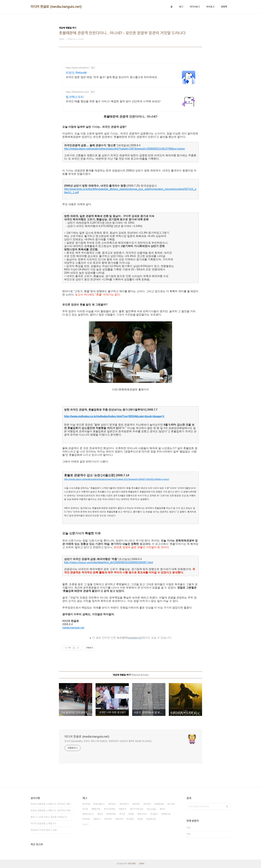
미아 (163, 809)
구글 (123, 814)
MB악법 (97, 809)
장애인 (137, 804)
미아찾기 (125, 804)
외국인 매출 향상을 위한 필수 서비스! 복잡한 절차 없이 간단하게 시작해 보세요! (113, 101)
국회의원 (112, 814)
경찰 (141, 819)
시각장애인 (110, 809)
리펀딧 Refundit (76, 73)
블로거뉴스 (89, 814)
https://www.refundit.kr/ (78, 68)
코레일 (87, 819)
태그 (181, 7)
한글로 (113, 804)
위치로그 (210, 7)
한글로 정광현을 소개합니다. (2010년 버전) (51, 810)
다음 (86, 809)
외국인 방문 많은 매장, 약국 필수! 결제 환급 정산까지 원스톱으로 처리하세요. (112, 77)
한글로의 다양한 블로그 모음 (44, 830)
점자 (101, 814)
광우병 (120, 819)
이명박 (148, 804)
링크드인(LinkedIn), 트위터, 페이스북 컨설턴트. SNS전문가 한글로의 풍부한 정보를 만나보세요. (108, 741)
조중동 (131, 819)
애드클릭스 (100, 804)
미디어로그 (195, 7)
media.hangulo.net (73, 628)
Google (152, 809)
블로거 (123, 809)
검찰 (132, 814)
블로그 (98, 819)
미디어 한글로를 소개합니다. (44, 823)
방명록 (224, 7)
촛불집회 (160, 804)
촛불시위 (167, 814)
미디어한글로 (137, 809)
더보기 (85, 824)
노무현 (172, 804)
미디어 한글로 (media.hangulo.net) (56, 7)
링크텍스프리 (75, 97)
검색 (227, 806)
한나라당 (143, 814)
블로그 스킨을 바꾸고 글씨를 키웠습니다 (49, 817)
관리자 (142, 864)
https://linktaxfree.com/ (77, 92)
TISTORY (132, 864)
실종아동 (152, 819)
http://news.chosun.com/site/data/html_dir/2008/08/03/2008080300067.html (109, 562)
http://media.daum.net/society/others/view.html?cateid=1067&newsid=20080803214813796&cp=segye (124, 149)
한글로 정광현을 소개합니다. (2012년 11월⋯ (51, 804)
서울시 (155, 814)
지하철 (87, 804)
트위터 (109, 819)
